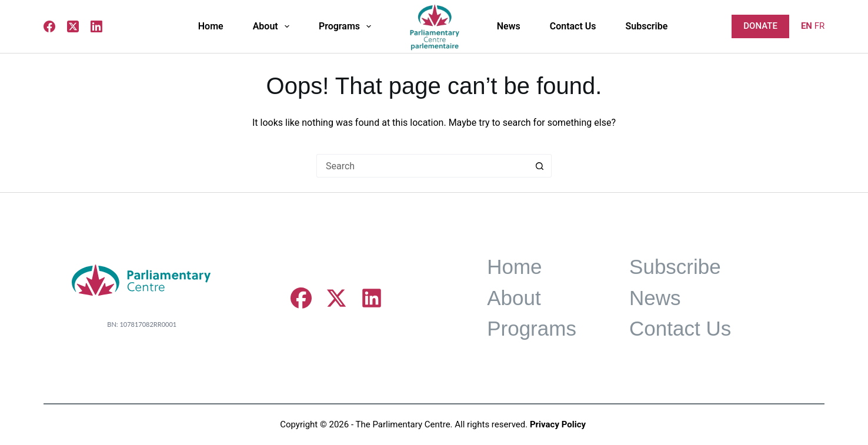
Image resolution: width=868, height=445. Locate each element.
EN (807, 26)
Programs (347, 26)
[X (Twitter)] (73, 26)
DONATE (760, 26)
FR (820, 26)
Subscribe (647, 26)
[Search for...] (422, 166)
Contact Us (573, 26)
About (273, 26)
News (509, 26)
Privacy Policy (558, 424)
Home (211, 26)
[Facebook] (49, 26)
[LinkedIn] (96, 26)
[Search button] (540, 166)
